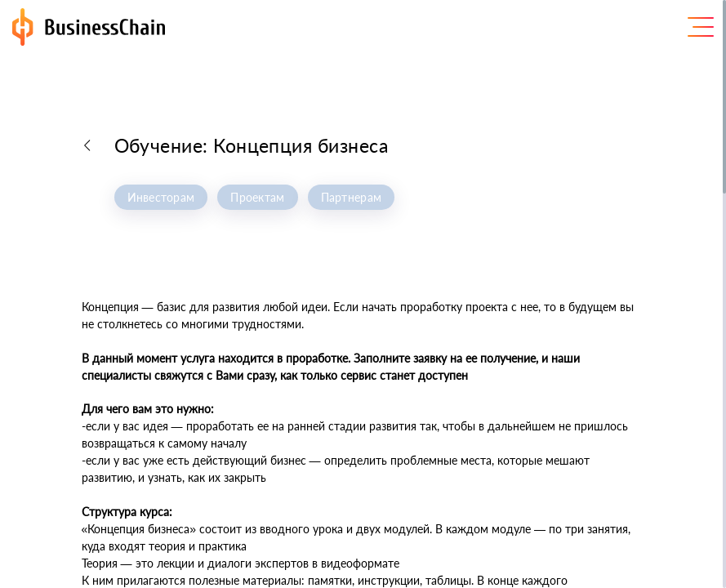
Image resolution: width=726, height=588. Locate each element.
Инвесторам (161, 197)
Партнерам (352, 197)
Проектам (257, 197)
